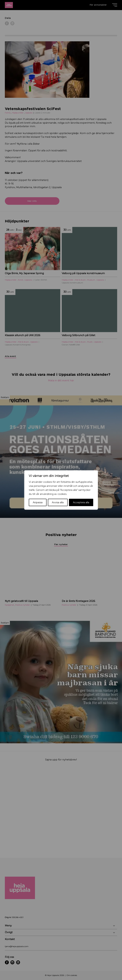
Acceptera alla (81, 502)
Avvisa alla (58, 502)
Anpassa (38, 502)
